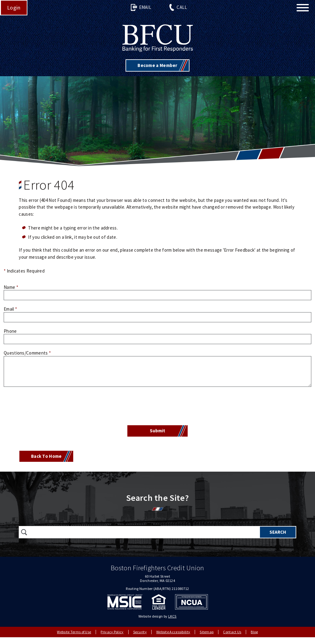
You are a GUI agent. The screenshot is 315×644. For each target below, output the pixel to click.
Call (178, 8)
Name (11, 287)
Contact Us (232, 632)
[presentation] (157, 407)
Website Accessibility (173, 632)
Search (278, 532)
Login (14, 8)
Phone (10, 331)
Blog (254, 632)
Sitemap (207, 632)
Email (141, 8)
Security (140, 632)
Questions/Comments (27, 353)
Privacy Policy (112, 632)
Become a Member (157, 65)
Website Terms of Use (74, 632)
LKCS (172, 616)
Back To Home (46, 456)
